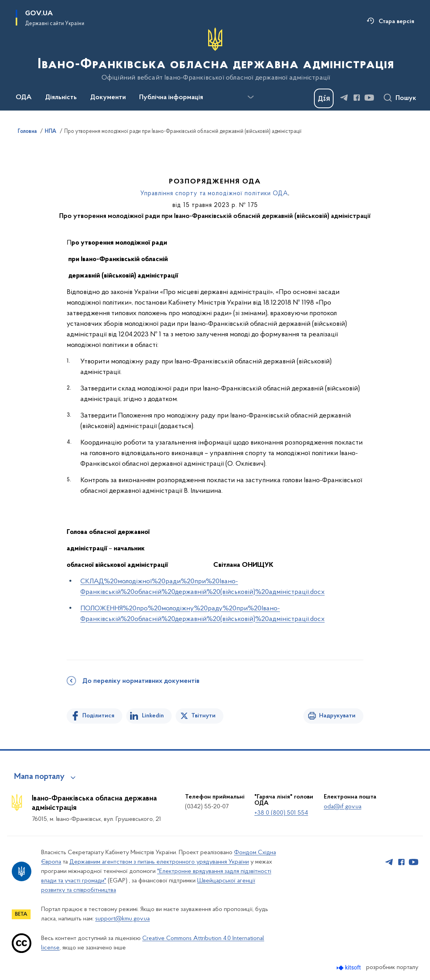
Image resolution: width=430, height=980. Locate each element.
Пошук (406, 98)
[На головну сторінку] (215, 54)
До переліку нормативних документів (141, 681)
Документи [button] (108, 98)
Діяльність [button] (61, 98)
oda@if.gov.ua (343, 807)
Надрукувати (337, 716)
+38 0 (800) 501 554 (281, 813)
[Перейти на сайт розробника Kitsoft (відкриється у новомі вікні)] (349, 968)
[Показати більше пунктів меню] (250, 97)
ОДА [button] (24, 98)
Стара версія (396, 22)
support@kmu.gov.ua (122, 919)
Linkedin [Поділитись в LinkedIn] (153, 716)
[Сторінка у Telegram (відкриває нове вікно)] (344, 98)
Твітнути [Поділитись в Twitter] (203, 716)
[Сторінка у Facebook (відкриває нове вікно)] (357, 98)
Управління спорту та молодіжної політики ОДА (214, 194)
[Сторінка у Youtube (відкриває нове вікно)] (369, 98)
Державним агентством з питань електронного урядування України (159, 862)
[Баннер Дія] (324, 98)
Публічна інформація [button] (171, 98)
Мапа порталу (39, 777)
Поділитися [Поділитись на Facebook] (98, 716)
